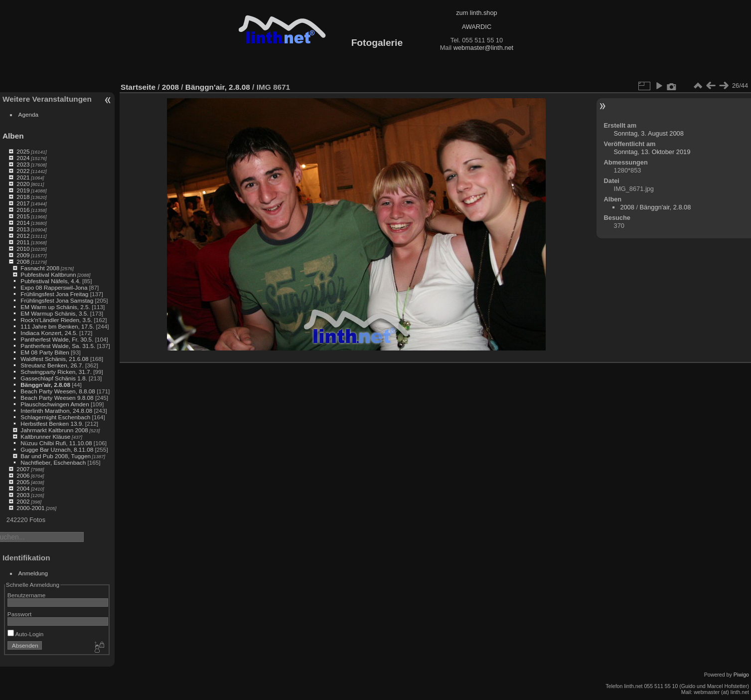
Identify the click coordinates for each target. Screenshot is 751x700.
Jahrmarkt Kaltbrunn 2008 (54, 430)
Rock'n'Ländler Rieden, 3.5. (56, 320)
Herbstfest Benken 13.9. (52, 424)
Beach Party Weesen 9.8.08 (57, 398)
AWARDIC (477, 27)
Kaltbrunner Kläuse (45, 437)
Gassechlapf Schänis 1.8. (54, 378)
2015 (23, 216)
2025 (23, 151)
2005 (23, 482)
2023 (23, 164)
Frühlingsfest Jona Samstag (57, 300)
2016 (23, 210)
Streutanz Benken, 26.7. (52, 365)
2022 (23, 171)
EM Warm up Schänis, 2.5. (55, 307)
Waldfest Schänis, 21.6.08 (54, 359)
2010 (23, 249)
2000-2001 (30, 508)
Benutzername (27, 595)
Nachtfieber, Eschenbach (53, 462)
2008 (23, 262)
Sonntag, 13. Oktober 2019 (652, 152)
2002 (23, 501)
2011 (23, 242)
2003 (23, 495)
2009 (23, 255)
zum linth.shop (477, 13)
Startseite (138, 87)
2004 (23, 488)
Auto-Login (26, 634)
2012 (23, 236)
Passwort (19, 614)
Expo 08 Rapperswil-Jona (54, 287)
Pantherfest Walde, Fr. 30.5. (57, 339)
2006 (23, 475)
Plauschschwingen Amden (55, 404)
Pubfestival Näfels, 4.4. (50, 281)
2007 (23, 469)
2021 (23, 177)
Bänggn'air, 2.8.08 (45, 385)
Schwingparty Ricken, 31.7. (56, 372)
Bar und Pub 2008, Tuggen (56, 456)
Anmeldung (33, 573)
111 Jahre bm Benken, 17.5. (57, 326)
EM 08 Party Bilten (45, 352)
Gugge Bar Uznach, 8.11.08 (57, 449)
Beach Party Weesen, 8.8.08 (58, 391)
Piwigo (741, 675)
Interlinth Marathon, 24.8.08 (56, 411)
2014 (23, 223)
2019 (23, 190)
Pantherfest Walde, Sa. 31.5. (58, 346)
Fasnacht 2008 (40, 268)
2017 (23, 203)
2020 (23, 184)
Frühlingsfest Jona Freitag (54, 294)
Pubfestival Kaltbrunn (48, 274)
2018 (23, 197)
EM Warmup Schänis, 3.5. (54, 313)
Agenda (29, 114)
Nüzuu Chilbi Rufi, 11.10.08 (56, 443)
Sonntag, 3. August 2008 (649, 133)
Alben (13, 136)
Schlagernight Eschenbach (55, 417)
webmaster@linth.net (483, 48)
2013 (23, 229)
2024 (23, 158)
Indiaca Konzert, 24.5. (49, 333)
